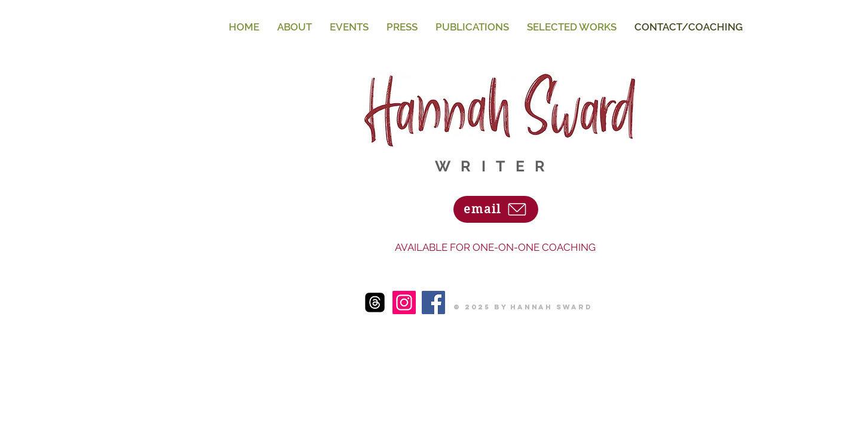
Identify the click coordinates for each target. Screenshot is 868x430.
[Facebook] (433, 302)
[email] (496, 209)
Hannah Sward (551, 307)
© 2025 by (482, 307)
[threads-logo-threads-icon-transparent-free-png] (375, 302)
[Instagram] (404, 302)
